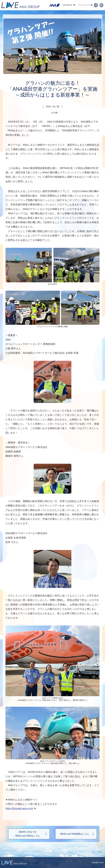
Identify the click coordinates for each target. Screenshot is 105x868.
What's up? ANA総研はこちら (75, 834)
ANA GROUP (68, 5)
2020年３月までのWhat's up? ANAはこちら (28, 834)
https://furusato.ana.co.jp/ (19, 808)
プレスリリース (84, 5)
